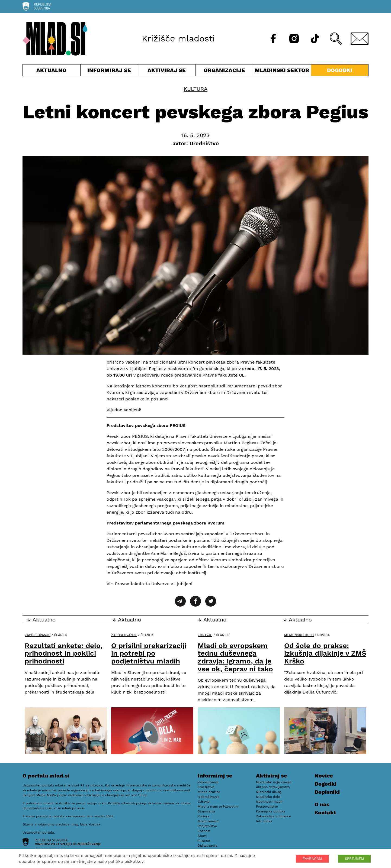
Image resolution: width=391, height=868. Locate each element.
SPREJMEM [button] (354, 859)
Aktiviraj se (167, 71)
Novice (324, 776)
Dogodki (340, 70)
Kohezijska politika (271, 811)
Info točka (264, 821)
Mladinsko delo (299, 635)
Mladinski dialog (269, 792)
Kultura (195, 89)
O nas (322, 804)
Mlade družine (209, 792)
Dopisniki (327, 792)
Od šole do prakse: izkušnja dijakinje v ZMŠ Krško (325, 653)
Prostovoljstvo (267, 807)
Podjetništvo (207, 826)
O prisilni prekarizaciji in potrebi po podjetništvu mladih (149, 653)
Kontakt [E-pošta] (325, 812)
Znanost (204, 831)
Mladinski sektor (282, 71)
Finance (204, 841)
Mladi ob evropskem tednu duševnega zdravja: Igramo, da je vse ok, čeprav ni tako (235, 657)
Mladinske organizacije (274, 782)
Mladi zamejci (209, 821)
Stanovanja (206, 811)
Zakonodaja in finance (273, 816)
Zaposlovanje (38, 635)
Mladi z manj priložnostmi (218, 807)
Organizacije (225, 71)
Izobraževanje (209, 797)
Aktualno (52, 71)
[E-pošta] (360, 39)
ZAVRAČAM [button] (312, 859)
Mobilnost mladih (270, 802)
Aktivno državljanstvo (273, 787)
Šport (202, 836)
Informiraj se (109, 71)
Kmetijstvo (206, 787)
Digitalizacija (208, 846)
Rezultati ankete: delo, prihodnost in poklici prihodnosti (64, 653)
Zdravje (205, 635)
